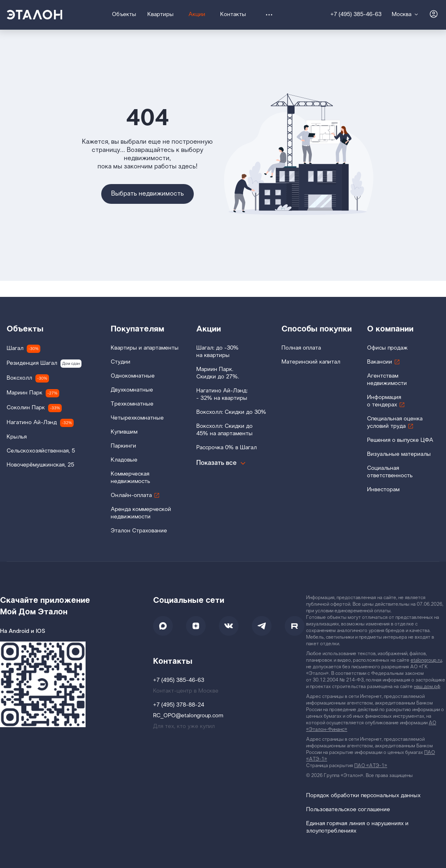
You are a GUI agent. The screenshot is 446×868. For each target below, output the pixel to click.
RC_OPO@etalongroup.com (188, 716)
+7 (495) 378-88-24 (179, 705)
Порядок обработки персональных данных (363, 796)
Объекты (25, 329)
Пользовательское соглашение (348, 810)
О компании (390, 329)
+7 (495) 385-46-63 (356, 15)
